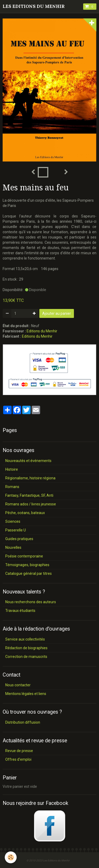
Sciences (13, 521)
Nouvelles (13, 547)
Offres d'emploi (18, 759)
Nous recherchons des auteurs (31, 602)
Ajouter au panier (57, 313)
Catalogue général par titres (29, 573)
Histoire (12, 469)
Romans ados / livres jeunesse (31, 504)
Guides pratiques (19, 539)
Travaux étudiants (20, 611)
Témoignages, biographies (27, 565)
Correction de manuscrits (26, 657)
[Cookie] (11, 857)
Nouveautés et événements (28, 461)
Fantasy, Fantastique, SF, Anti (29, 495)
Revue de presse (19, 751)
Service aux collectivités (25, 639)
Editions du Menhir (42, 331)
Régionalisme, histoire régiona (30, 478)
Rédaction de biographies (26, 648)
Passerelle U (16, 530)
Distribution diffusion (23, 722)
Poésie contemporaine (24, 556)
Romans (12, 487)
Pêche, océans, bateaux (25, 513)
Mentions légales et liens (26, 694)
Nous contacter (18, 685)
